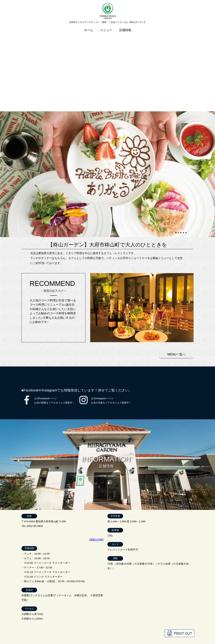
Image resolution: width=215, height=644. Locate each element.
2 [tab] (179, 151)
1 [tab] (176, 151)
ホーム (89, 28)
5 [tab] (186, 151)
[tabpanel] (107, 94)
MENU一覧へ (176, 274)
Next (2, 94)
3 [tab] (181, 151)
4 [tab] (184, 151)
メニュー (106, 28)
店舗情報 (125, 28)
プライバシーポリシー (180, 633)
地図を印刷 (96, 459)
